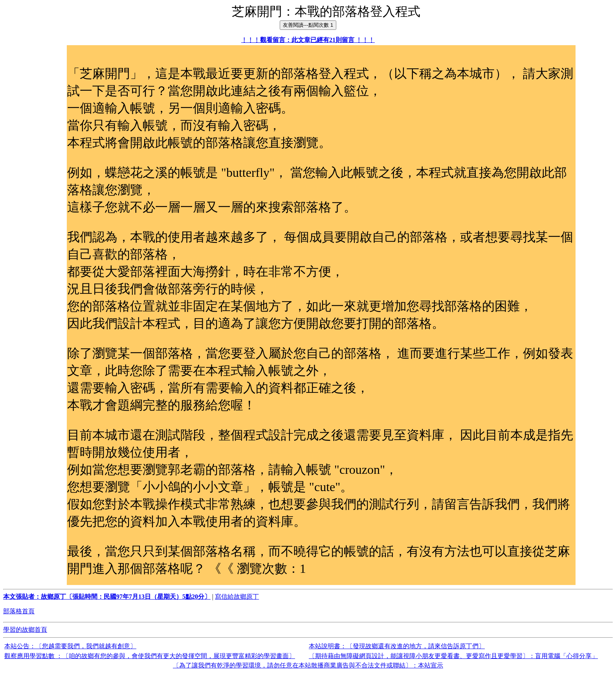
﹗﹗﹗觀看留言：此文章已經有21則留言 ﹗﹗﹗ (308, 40)
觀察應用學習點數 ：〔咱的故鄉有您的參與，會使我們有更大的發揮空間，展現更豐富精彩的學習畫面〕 (150, 656)
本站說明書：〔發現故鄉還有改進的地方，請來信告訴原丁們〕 (397, 646)
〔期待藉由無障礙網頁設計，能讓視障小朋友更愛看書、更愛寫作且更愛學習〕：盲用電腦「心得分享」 (453, 656)
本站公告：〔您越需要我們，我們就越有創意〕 (70, 646)
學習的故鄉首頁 (25, 630)
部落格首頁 (19, 611)
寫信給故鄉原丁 (237, 597)
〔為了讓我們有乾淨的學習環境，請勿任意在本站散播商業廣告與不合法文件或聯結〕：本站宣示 (308, 665)
